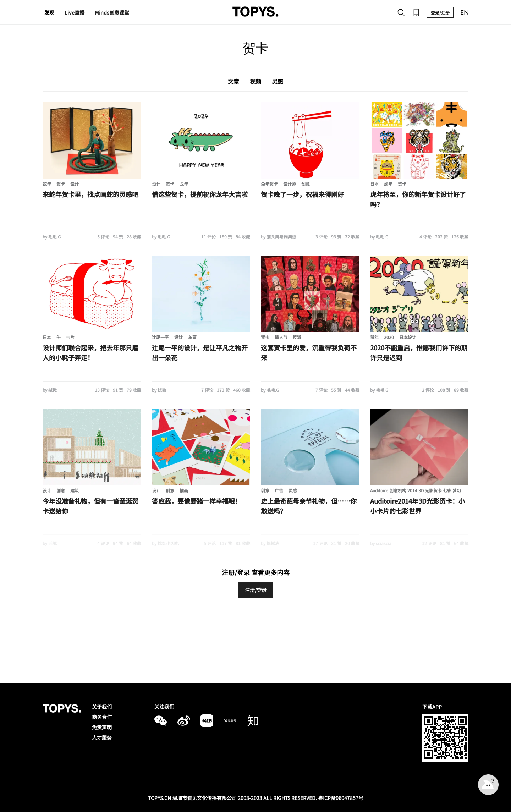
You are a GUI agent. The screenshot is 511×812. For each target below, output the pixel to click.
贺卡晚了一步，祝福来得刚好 (302, 194)
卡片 (70, 337)
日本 (374, 184)
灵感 (293, 490)
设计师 (290, 184)
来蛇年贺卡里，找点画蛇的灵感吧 (90, 194)
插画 (184, 490)
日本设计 (408, 337)
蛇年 (47, 184)
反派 (297, 337)
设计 (75, 184)
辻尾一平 (160, 337)
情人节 (281, 337)
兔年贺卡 (269, 184)
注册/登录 (256, 590)
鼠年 (374, 337)
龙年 (184, 184)
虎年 (388, 184)
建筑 (75, 490)
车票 (192, 337)
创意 (306, 184)
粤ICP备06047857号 (341, 798)
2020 (389, 337)
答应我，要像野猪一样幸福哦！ (197, 501)
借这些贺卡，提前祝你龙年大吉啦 (200, 194)
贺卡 (61, 184)
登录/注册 (440, 13)
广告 (279, 490)
